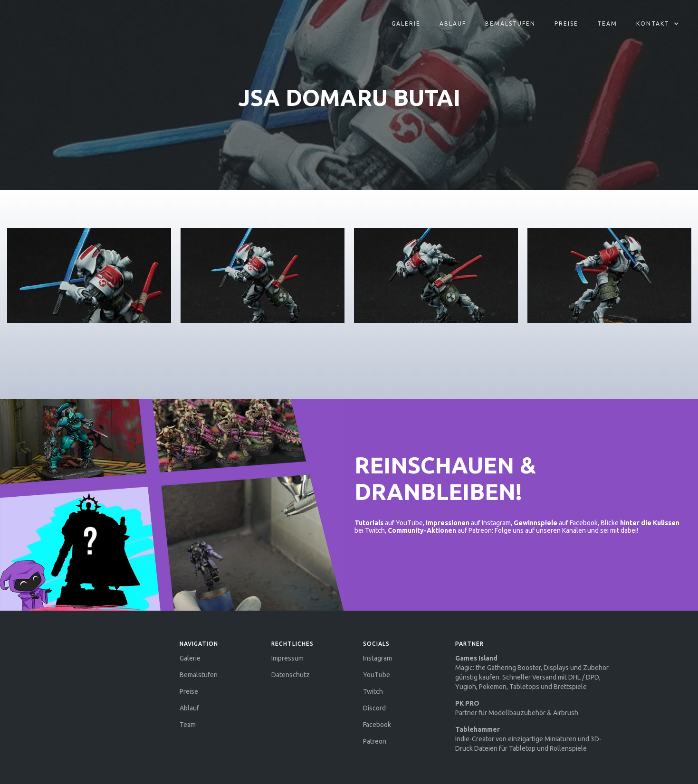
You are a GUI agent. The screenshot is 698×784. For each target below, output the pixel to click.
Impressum (287, 658)
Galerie (406, 24)
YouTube (377, 675)
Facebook (377, 725)
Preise (566, 24)
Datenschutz (291, 675)
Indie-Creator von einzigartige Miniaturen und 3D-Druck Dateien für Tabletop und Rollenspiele (528, 739)
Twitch (373, 691)
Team (607, 24)
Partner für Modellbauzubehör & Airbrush (517, 708)
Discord (374, 708)
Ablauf (189, 708)
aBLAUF (453, 24)
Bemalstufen (510, 24)
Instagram (378, 658)
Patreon (375, 741)
